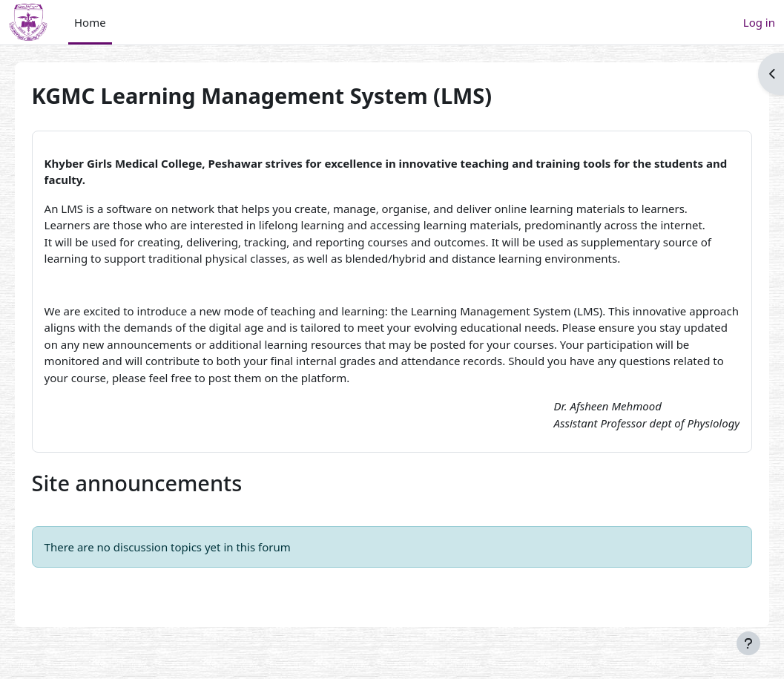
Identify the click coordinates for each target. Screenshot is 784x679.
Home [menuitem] (90, 22)
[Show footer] (748, 643)
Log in (759, 22)
